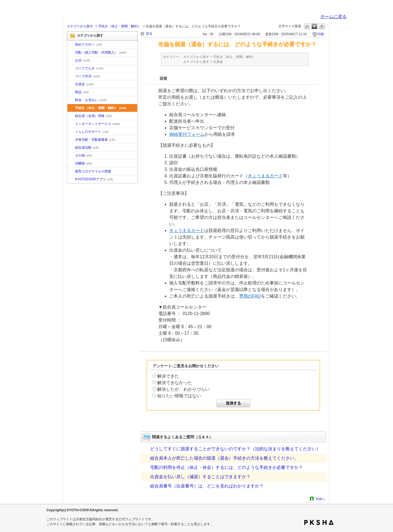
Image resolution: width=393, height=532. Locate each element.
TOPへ (320, 499)
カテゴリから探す (80, 26)
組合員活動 (87, 148)
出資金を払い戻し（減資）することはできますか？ (200, 477)
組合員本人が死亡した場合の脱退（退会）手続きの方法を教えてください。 (224, 458)
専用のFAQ (250, 296)
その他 (84, 155)
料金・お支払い (91, 100)
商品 (82, 92)
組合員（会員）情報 (93, 116)
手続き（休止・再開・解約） (120, 26)
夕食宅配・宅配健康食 (95, 140)
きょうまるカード (265, 176)
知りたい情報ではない (179, 396)
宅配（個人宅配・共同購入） (101, 52)
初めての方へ (89, 45)
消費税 (84, 163)
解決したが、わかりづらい (183, 389)
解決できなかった (175, 383)
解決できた (168, 376)
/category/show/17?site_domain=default (71, 140)
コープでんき (89, 68)
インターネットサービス (97, 124)
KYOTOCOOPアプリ (94, 179)
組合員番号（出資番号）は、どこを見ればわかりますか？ (207, 486)
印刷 (321, 34)
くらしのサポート (92, 132)
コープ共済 (88, 76)
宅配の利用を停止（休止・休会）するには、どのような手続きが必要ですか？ (227, 467)
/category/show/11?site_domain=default (71, 92)
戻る (149, 34)
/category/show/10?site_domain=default (71, 45)
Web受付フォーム (187, 134)
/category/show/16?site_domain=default (71, 132)
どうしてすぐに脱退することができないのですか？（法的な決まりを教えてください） (235, 449)
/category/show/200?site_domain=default (71, 180)
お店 (83, 60)
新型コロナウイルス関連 (93, 171)
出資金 (84, 84)
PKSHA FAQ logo (319, 522)
